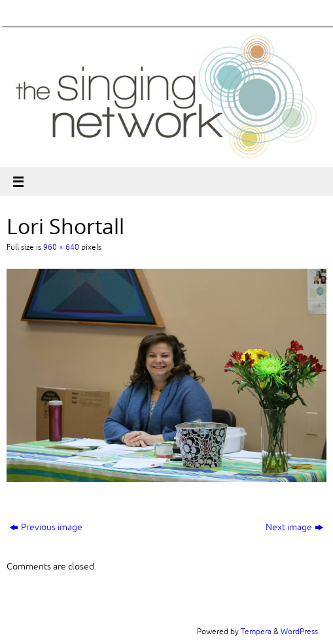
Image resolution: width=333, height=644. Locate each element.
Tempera (256, 632)
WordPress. (300, 632)
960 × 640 (61, 247)
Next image (294, 527)
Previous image (46, 527)
